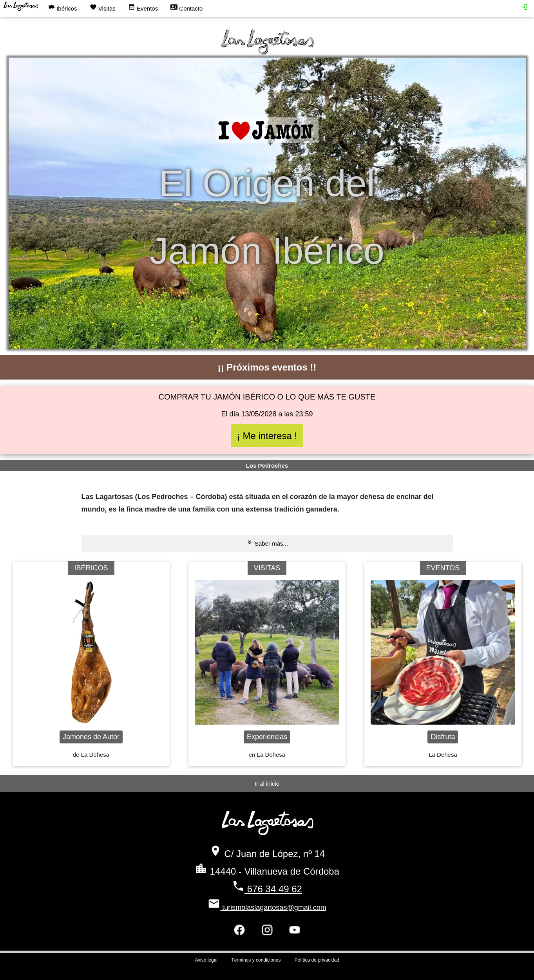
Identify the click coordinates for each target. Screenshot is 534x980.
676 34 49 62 (267, 889)
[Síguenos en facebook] (239, 932)
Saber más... (267, 543)
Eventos (143, 8)
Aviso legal (206, 960)
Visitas (103, 8)
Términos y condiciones (256, 960)
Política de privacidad (317, 960)
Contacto (186, 8)
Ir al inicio (267, 784)
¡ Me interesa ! (267, 436)
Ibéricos (62, 8)
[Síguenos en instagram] (267, 932)
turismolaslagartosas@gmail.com (267, 908)
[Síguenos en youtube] (295, 932)
